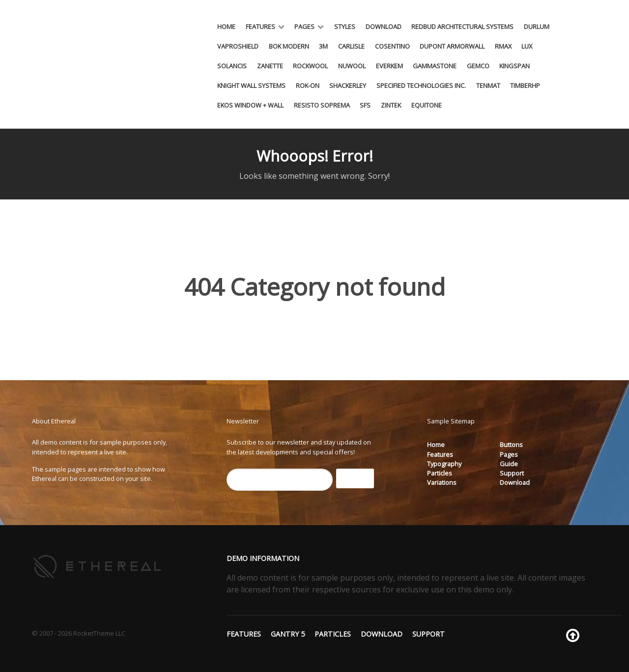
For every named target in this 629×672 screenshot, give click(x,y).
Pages (509, 454)
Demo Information (263, 558)
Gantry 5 (288, 634)
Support (512, 473)
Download (515, 482)
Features (440, 454)
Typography (444, 464)
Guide (509, 464)
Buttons (511, 445)
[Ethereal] (98, 566)
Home (436, 445)
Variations (442, 482)
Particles (440, 473)
